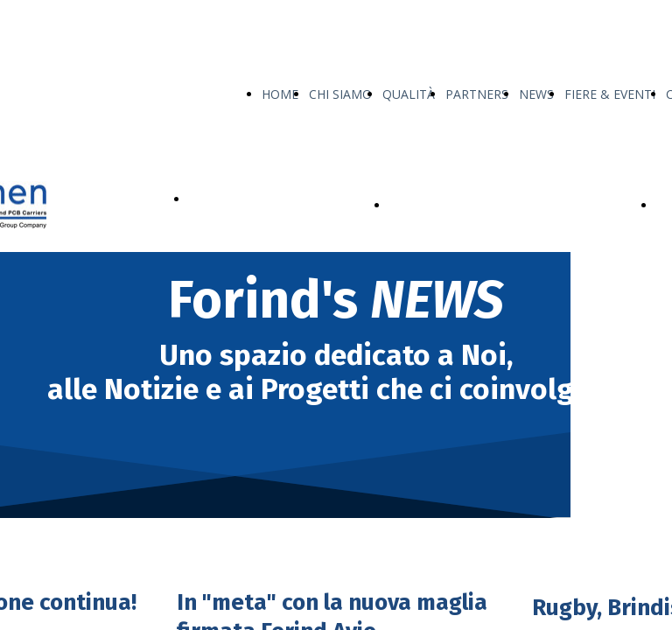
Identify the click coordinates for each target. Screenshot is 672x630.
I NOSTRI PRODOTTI (249, 199)
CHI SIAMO (340, 94)
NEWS (536, 94)
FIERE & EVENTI (610, 94)
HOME (280, 94)
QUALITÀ (409, 94)
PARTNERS (477, 94)
